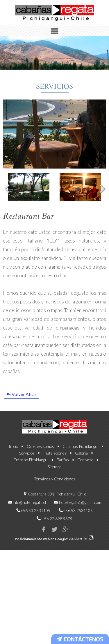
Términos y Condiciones (55, 485)
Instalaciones (55, 459)
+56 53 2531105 (35, 516)
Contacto (85, 465)
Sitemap (54, 472)
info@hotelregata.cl (29, 508)
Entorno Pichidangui (31, 465)
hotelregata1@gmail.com (80, 508)
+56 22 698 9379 (57, 524)
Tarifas (63, 465)
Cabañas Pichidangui (80, 452)
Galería (81, 459)
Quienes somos (40, 452)
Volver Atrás (26, 397)
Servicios (27, 459)
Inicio (13, 452)
